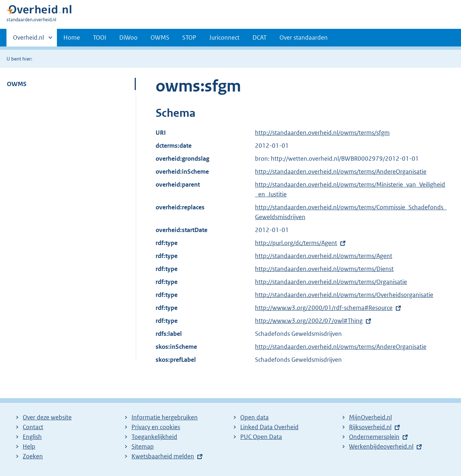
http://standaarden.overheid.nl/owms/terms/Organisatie (331, 282)
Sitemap (143, 446)
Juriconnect (224, 37)
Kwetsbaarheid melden (163, 456)
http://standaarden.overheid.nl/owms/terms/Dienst (324, 269)
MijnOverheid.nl (370, 417)
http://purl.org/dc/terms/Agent (296, 243)
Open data (254, 417)
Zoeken (33, 456)
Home (72, 37)
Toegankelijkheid (154, 437)
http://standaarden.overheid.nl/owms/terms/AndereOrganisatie (341, 172)
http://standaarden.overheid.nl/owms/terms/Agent (324, 256)
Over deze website (47, 417)
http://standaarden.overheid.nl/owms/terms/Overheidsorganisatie (344, 295)
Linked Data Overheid (269, 427)
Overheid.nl (28, 40)
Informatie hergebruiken (165, 417)
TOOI (100, 37)
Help (29, 446)
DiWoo (128, 37)
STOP (189, 37)
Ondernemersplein (374, 437)
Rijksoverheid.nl (370, 427)
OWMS (160, 37)
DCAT (259, 37)
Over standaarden (304, 37)
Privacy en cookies (156, 427)
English (32, 437)
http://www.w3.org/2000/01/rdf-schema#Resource (324, 308)
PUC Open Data (261, 437)
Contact (33, 427)
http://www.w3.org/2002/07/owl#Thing (309, 321)
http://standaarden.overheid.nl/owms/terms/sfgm (322, 133)
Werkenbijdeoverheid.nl (381, 446)
